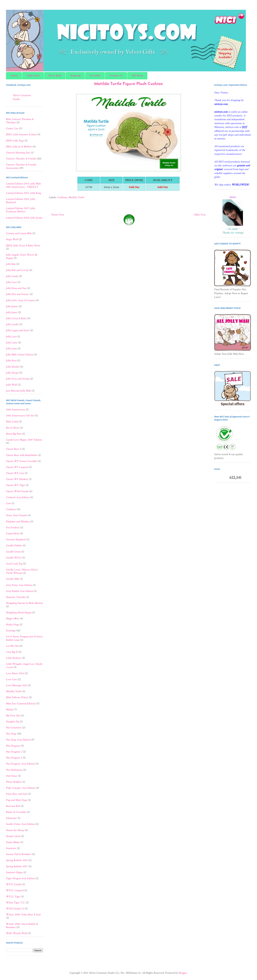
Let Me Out (12, 646)
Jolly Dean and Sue (16, 288)
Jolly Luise (12, 343)
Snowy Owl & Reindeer (19, 854)
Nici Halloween (14, 770)
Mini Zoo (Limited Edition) (21, 704)
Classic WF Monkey (17, 479)
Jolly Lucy (11, 337)
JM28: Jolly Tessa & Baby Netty (23, 246)
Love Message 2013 (17, 685)
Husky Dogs (13, 625)
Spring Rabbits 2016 (17, 860)
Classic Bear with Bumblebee (22, 455)
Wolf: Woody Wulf (17, 933)
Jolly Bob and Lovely (17, 270)
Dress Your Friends (16, 515)
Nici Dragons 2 (14, 752)
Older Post (200, 215)
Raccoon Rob (13, 806)
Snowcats (11, 848)
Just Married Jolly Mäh (18, 391)
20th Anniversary (16, 410)
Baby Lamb (12, 422)
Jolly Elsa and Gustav (17, 294)
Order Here (33, 76)
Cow (8, 503)
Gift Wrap (137, 76)
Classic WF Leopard (17, 467)
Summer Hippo (14, 872)
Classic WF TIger (16, 485)
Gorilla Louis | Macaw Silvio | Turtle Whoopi (22, 571)
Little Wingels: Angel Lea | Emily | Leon (24, 666)
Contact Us (116, 76)
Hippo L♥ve (13, 619)
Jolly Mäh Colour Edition (20, 355)
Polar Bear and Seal (17, 794)
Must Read (55, 76)
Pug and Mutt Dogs (17, 800)
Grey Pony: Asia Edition (19, 585)
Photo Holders (14, 782)
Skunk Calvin (13, 836)
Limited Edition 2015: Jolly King (23, 193)
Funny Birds (13, 534)
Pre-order (95, 76)
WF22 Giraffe (14, 884)
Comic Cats (12, 128)
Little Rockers (14, 658)
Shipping (75, 76)
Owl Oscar (12, 776)
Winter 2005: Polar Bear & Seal (23, 915)
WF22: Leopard (15, 890)
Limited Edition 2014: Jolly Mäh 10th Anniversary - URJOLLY (23, 185)
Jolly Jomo (12, 312)
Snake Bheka (13, 842)
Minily (10, 710)
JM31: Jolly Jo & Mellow (19, 147)
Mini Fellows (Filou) (17, 697)
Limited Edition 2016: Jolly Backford (21, 201)
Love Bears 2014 (15, 673)
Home (14, 76)
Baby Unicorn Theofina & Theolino (20, 121)
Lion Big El (12, 652)
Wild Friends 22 (15, 909)
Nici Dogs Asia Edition (18, 740)
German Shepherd (16, 540)
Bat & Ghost (13, 428)
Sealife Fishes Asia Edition (20, 824)
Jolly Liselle (12, 324)
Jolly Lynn (11, 349)
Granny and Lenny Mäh (19, 233)
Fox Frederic (13, 528)
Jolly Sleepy (12, 373)
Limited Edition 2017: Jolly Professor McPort (21, 210)
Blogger (183, 973)
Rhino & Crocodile (16, 812)
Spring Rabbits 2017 (17, 866)
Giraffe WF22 (14, 558)
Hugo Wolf (12, 239)
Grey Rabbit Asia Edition (20, 591)
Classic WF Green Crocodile (22, 461)
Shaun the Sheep (15, 830)
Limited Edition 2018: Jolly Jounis (24, 218)
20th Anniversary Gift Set (20, 416)
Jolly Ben (11, 264)
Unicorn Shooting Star (18, 153)
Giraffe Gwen (13, 552)
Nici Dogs (11, 734)
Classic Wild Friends (17, 491)
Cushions (62, 197)
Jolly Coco (11, 282)
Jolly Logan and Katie (18, 330)
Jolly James (12, 306)
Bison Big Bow (14, 434)
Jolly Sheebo (13, 367)
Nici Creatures (14, 728)
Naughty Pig (13, 722)
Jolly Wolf (11, 385)
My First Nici (13, 716)
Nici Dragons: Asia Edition (20, 764)
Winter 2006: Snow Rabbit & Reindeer (22, 926)
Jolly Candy (12, 276)
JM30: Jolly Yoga (15, 141)
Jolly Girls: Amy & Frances (20, 300)
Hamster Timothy (16, 597)
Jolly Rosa (11, 361)
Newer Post (58, 215)
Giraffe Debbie (14, 546)
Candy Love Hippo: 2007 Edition (24, 440)
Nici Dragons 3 (14, 758)
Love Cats (11, 679)
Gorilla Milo (13, 579)
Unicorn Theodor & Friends (21, 159)
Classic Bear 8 (14, 449)
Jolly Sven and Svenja (18, 379)
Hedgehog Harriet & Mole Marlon (24, 603)
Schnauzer (11, 818)
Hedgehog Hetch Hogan (19, 613)
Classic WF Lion (15, 473)
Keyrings (11, 631)
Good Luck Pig (14, 564)
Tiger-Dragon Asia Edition (20, 878)
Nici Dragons (13, 746)
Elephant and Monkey (18, 522)
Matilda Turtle (76, 197)
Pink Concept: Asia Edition (21, 788)
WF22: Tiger (13, 897)
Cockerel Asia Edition (18, 497)
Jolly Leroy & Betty (16, 318)
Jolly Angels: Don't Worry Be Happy (22, 256)
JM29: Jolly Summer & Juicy (21, 134)
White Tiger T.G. (16, 903)
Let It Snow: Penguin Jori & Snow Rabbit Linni (24, 638)
